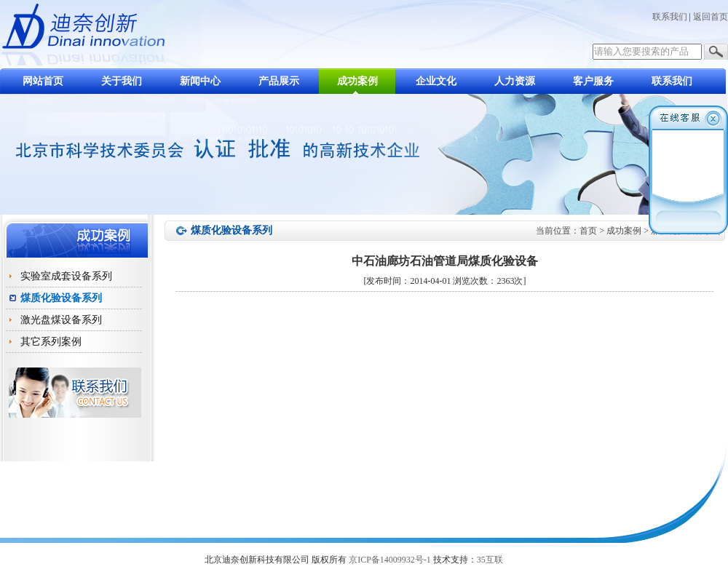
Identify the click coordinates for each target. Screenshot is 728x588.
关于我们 (122, 81)
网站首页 (43, 81)
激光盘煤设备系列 (61, 320)
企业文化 (436, 81)
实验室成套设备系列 (66, 276)
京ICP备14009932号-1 (390, 560)
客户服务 (593, 81)
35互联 (490, 560)
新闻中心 (200, 81)
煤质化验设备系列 (61, 298)
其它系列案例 (51, 342)
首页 (588, 231)
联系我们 (670, 17)
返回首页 (711, 17)
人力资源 (515, 81)
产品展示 (279, 81)
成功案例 (357, 81)
